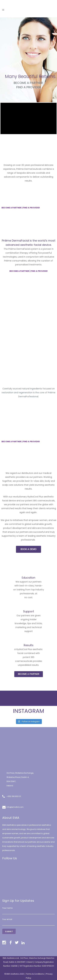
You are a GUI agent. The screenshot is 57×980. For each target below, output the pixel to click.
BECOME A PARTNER (28, 83)
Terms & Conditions (35, 974)
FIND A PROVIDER (31, 208)
